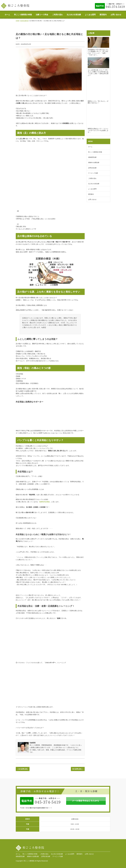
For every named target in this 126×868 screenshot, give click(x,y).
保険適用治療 (92, 157)
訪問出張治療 (92, 168)
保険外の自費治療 (94, 162)
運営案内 (103, 15)
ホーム (7, 15)
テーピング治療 (93, 173)
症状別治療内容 (24, 21)
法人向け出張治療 (74, 15)
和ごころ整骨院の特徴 (23, 15)
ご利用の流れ (57, 15)
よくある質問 (90, 15)
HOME (18, 21)
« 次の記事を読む (23, 769)
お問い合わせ (116, 15)
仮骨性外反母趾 (45, 502)
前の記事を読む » (78, 769)
